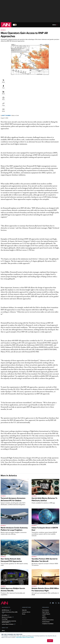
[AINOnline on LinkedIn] (59, 599)
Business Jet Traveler (8, 613)
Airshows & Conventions (48, 615)
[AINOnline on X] (56, 599)
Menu (55, 25)
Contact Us (4, 632)
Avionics (3, 30)
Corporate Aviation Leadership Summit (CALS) (9, 617)
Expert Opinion (46, 608)
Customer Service (26, 608)
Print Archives (46, 606)
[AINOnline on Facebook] (50, 599)
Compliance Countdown (48, 619)
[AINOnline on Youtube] (53, 599)
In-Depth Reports (46, 610)
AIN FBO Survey (6, 606)
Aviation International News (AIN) (10, 608)
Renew (24, 610)
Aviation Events (46, 617)
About (3, 626)
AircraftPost (5, 611)
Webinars (44, 613)
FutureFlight (5, 615)
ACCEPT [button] (50, 641)
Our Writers (5, 628)
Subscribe (24, 606)
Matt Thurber (15, 80)
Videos (44, 612)
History (3, 630)
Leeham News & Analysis (9, 620)
